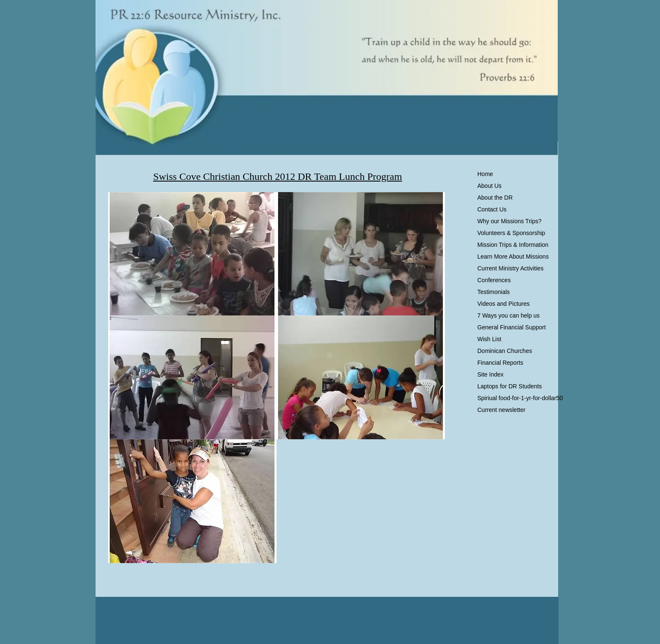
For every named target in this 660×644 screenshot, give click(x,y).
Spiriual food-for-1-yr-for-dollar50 (520, 398)
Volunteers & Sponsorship (511, 233)
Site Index (490, 374)
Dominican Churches (505, 351)
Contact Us (492, 209)
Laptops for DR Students (510, 386)
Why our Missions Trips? (509, 221)
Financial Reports (500, 363)
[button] (192, 254)
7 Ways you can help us (508, 315)
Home (485, 174)
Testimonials (494, 292)
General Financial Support (512, 327)
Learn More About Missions (513, 257)
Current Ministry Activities (510, 268)
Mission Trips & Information (513, 245)
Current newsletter (501, 410)
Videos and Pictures (503, 304)
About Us (490, 186)
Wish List (489, 339)
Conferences (494, 280)
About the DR (495, 198)
